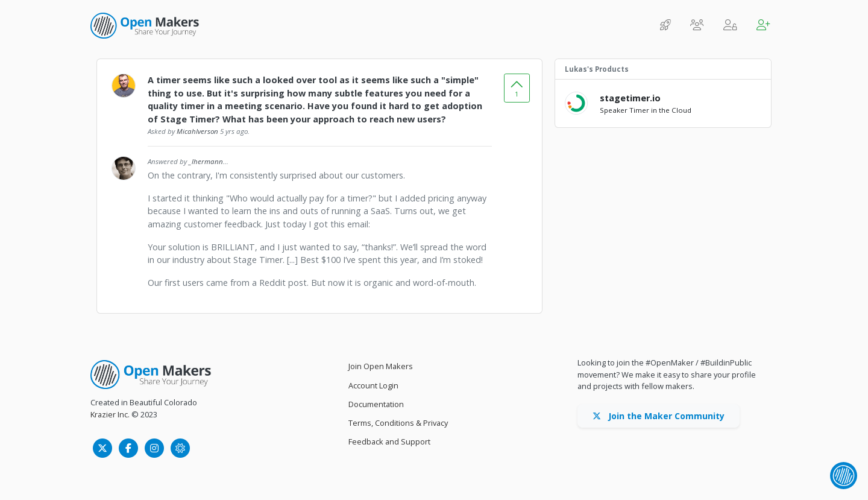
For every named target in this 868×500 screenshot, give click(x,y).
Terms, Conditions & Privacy (398, 423)
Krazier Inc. (110, 414)
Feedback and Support (389, 441)
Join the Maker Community (659, 416)
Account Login (373, 385)
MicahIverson (197, 131)
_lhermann (206, 161)
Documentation (376, 404)
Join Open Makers (381, 366)
